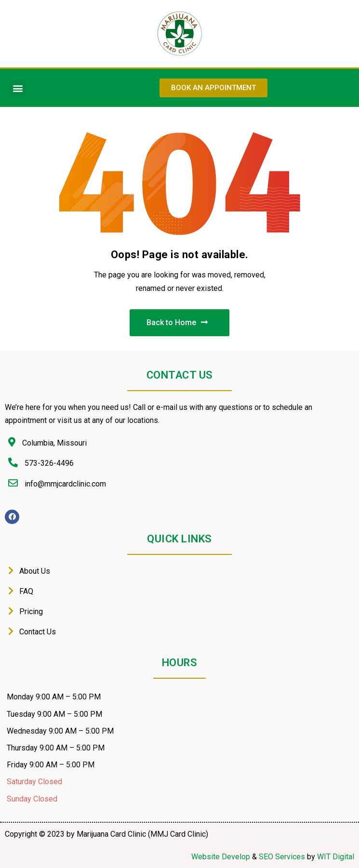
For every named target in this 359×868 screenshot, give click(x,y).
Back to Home (177, 322)
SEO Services (282, 857)
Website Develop (221, 857)
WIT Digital (336, 857)
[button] (18, 88)
